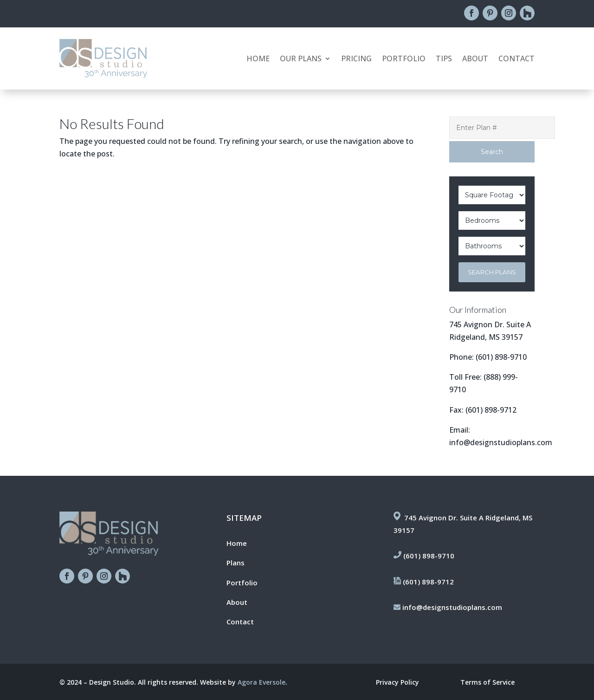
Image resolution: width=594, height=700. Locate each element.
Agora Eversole (261, 682)
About (475, 59)
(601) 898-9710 (501, 357)
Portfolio (404, 59)
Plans (236, 563)
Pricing (356, 59)
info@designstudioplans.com (501, 442)
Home (258, 59)
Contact (517, 59)
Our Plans (301, 59)
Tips (444, 59)
